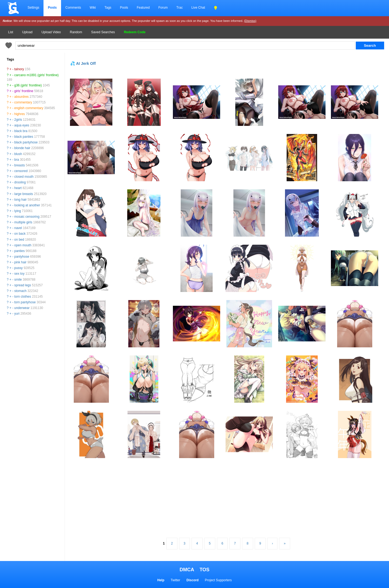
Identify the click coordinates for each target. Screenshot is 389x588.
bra (17, 160)
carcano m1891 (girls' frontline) (36, 75)
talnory (19, 69)
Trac (180, 8)
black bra (21, 131)
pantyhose (22, 257)
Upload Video (51, 32)
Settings (33, 8)
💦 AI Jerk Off (83, 63)
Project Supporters (218, 580)
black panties (24, 137)
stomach (20, 291)
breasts (20, 165)
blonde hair (22, 148)
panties (20, 251)
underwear (22, 308)
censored (21, 171)
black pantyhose (26, 142)
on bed (19, 240)
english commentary (29, 108)
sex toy (19, 274)
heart (18, 188)
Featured (143, 8)
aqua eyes (22, 125)
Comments (73, 8)
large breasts (24, 194)
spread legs (23, 285)
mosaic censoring (27, 217)
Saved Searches (103, 32)
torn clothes (23, 297)
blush (18, 154)
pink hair (20, 262)
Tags (108, 8)
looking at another (27, 205)
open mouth (23, 245)
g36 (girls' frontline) (28, 85)
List (11, 32)
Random (76, 32)
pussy (19, 268)
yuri (17, 314)
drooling (20, 182)
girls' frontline (24, 91)
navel (18, 228)
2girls (18, 120)
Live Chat (198, 8)
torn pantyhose (25, 302)
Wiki (93, 8)
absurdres (21, 97)
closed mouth (24, 177)
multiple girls (23, 222)
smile (18, 280)
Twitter (175, 580)
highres (20, 114)
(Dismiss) (250, 21)
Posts (52, 8)
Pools (124, 8)
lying (18, 211)
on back (20, 234)
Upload (27, 32)
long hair (21, 200)
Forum (163, 8)
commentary (23, 102)
